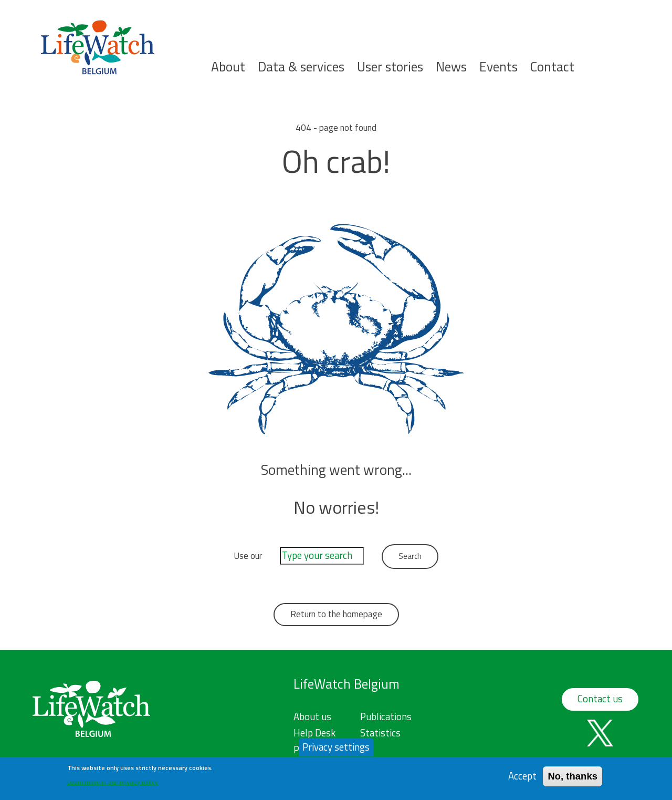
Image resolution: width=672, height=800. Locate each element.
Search (647, 80)
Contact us (600, 699)
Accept (522, 779)
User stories (390, 67)
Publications (386, 716)
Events (498, 67)
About (228, 67)
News (451, 67)
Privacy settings (336, 750)
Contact (552, 67)
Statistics (380, 733)
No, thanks (573, 779)
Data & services (301, 67)
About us (312, 716)
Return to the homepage (336, 614)
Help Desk (314, 733)
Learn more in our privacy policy (113, 786)
